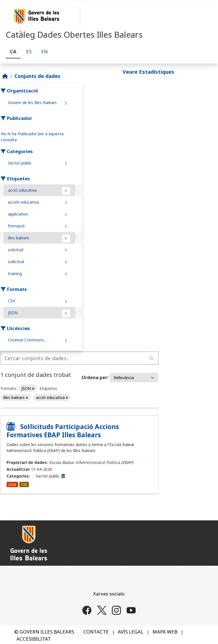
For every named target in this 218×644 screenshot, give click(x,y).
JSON (12, 484)
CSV (24, 484)
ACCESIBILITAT (34, 639)
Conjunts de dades (37, 76)
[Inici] (5, 76)
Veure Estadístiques (148, 72)
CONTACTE (96, 632)
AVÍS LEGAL (131, 632)
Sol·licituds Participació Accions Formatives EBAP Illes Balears (63, 431)
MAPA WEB (165, 632)
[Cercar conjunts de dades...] (73, 358)
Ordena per (94, 377)
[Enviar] (151, 358)
